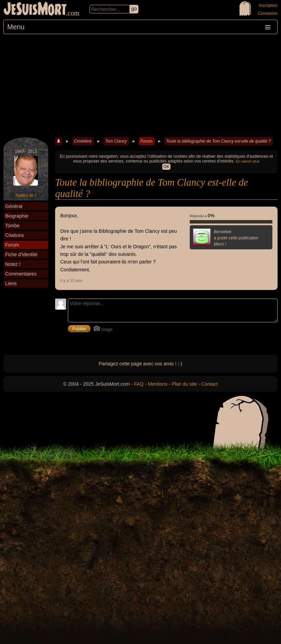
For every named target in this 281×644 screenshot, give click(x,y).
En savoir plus (248, 161)
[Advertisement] (140, 86)
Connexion (268, 13)
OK (166, 167)
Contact (209, 384)
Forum (147, 141)
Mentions (158, 384)
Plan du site (184, 384)
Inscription (268, 6)
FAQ (139, 384)
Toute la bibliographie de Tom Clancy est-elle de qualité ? (218, 141)
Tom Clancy (116, 141)
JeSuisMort (35, 10)
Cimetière (83, 141)
